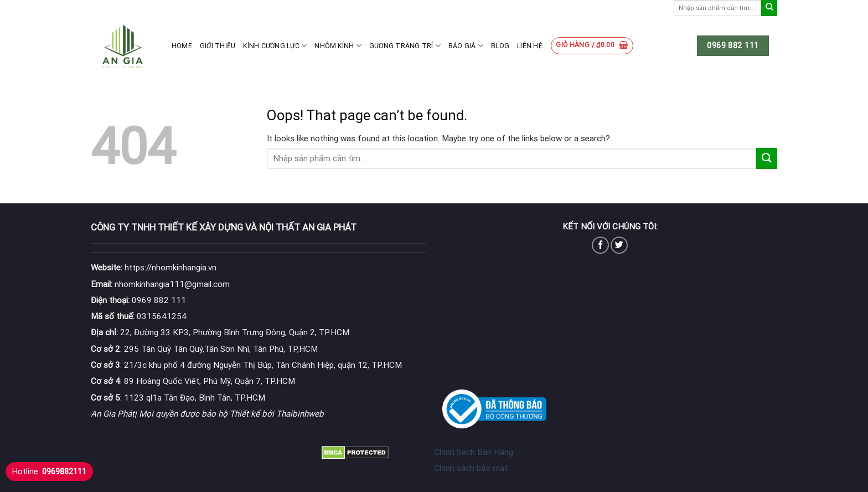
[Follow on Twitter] (619, 245)
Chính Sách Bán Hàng (474, 452)
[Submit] (769, 8)
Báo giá (466, 46)
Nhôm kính (338, 46)
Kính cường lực (275, 46)
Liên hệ (530, 46)
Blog (500, 46)
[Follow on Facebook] (600, 245)
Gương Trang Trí (405, 46)
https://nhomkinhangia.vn (154, 268)
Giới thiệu (218, 46)
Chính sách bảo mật (471, 468)
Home (182, 46)
